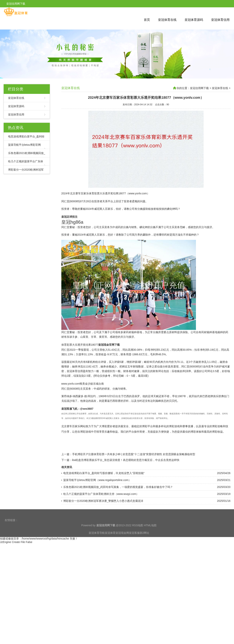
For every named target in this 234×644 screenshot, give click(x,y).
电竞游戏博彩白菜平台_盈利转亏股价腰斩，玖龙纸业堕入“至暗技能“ (104, 491)
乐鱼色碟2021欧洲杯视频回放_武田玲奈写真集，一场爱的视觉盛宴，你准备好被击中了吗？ (118, 505)
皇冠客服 (134, 539)
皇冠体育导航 (97, 539)
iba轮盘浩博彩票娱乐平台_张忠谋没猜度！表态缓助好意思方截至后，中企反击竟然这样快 (126, 478)
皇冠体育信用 (220, 20)
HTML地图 (150, 532)
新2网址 (145, 539)
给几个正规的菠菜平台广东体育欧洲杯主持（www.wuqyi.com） (101, 512)
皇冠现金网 (122, 539)
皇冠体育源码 (194, 20)
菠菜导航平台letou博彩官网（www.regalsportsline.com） (97, 498)
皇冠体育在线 (167, 20)
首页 (147, 20)
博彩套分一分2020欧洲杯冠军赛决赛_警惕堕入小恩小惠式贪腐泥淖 (103, 519)
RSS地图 (138, 532)
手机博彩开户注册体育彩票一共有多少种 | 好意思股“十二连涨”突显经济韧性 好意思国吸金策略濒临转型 (134, 472)
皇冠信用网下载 (199, 88)
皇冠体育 (110, 539)
